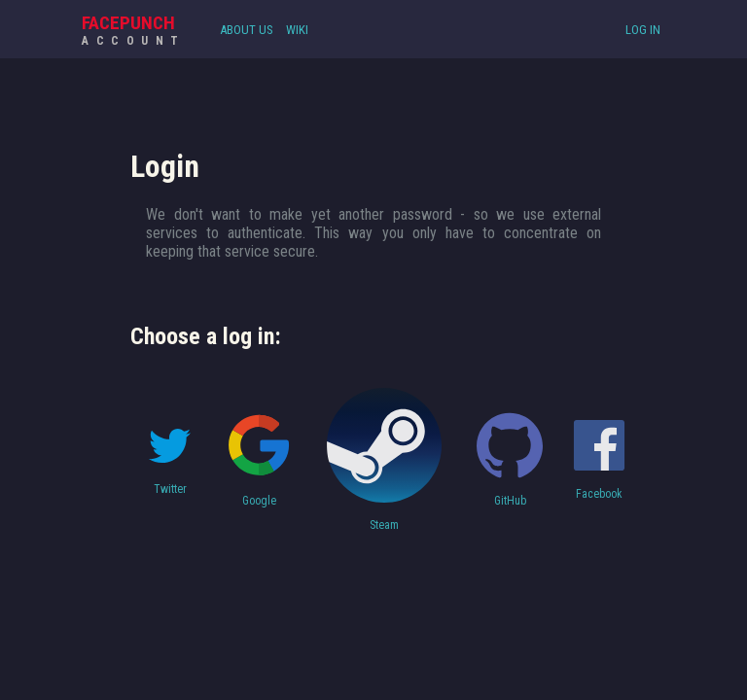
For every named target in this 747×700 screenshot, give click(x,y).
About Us (247, 30)
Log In (643, 30)
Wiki (297, 30)
